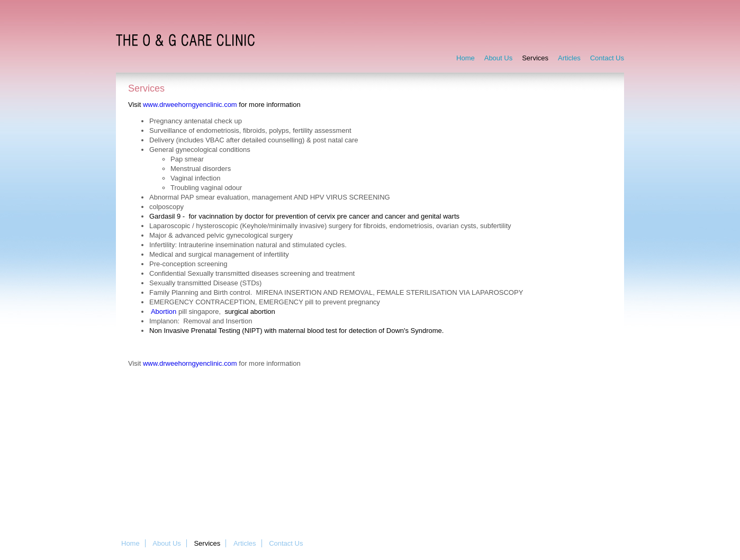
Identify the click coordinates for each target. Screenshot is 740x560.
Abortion (164, 311)
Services (535, 58)
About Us (498, 58)
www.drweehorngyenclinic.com (190, 105)
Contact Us (607, 58)
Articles (569, 58)
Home (466, 58)
